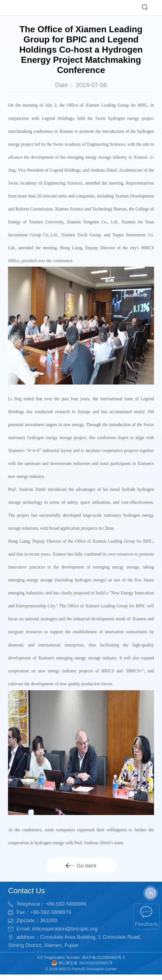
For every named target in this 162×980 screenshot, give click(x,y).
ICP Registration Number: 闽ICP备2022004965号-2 (81, 962)
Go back (81, 867)
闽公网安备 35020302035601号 (82, 967)
